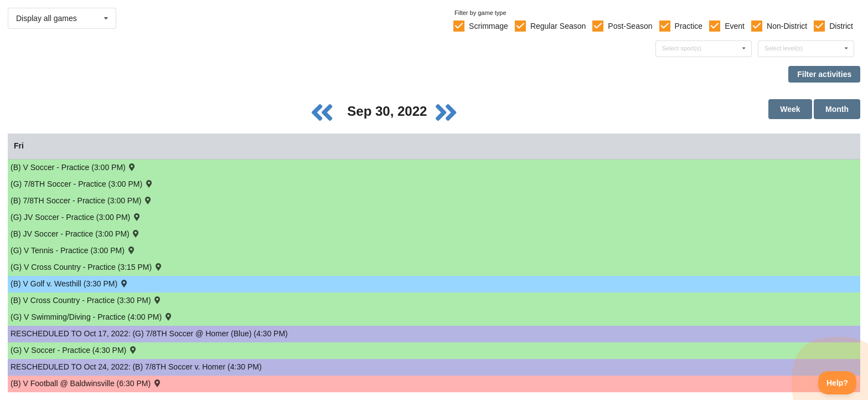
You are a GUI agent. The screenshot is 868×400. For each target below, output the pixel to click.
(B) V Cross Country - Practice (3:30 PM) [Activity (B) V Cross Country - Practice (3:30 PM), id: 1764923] (86, 300)
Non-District (787, 26)
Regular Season (558, 26)
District (841, 26)
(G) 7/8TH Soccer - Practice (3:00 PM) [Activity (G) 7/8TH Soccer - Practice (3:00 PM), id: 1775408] (82, 184)
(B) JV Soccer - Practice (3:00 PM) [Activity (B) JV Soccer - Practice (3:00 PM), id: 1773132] (76, 234)
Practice (689, 26)
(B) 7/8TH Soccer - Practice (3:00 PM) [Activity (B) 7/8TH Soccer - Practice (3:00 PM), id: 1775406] (82, 200)
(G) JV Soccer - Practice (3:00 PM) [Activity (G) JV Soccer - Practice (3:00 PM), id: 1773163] (76, 217)
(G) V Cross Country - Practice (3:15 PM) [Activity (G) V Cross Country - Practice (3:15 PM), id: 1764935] (87, 267)
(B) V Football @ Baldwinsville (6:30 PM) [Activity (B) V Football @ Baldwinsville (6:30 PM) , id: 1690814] (86, 383)
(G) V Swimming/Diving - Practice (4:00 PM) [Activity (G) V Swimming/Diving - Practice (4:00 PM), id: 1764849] (92, 317)
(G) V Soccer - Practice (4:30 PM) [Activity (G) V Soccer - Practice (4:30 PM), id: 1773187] (74, 350)
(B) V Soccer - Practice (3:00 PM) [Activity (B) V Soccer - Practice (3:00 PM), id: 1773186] (74, 167)
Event (735, 26)
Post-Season (630, 26)
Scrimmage (489, 26)
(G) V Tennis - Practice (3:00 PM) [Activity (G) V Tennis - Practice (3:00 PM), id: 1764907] (73, 250)
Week (790, 109)
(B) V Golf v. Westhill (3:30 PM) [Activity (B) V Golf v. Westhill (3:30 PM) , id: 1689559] (70, 283)
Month (837, 109)
